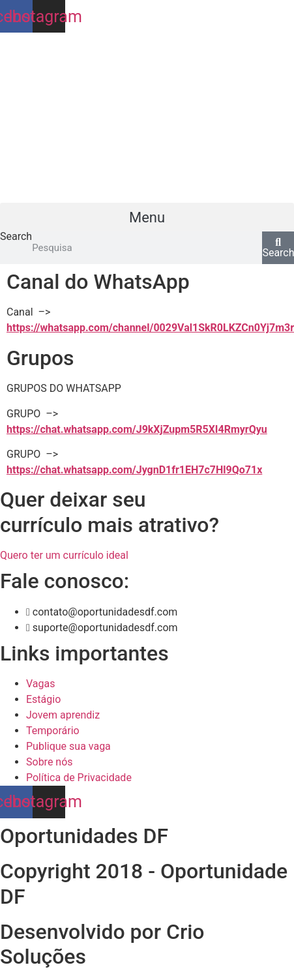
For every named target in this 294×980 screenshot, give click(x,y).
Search (16, 237)
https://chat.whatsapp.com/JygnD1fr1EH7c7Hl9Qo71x (134, 470)
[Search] (278, 248)
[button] (147, 217)
